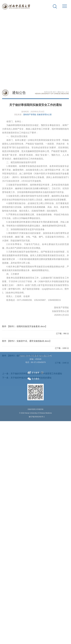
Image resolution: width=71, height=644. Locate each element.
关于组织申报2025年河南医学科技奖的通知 (31, 515)
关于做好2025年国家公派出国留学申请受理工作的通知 (36, 511)
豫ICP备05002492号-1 (37, 412)
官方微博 (33, 367)
